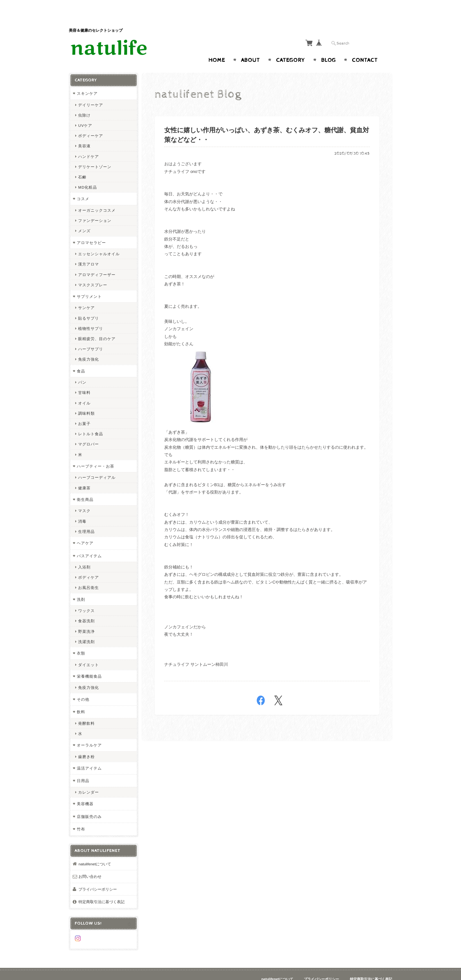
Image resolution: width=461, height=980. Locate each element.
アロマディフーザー (97, 262)
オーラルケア (89, 733)
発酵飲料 (86, 710)
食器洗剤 (86, 608)
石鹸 (82, 164)
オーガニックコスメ (97, 198)
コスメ (83, 186)
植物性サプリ (91, 316)
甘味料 (84, 380)
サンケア (86, 295)
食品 (81, 358)
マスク (84, 498)
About (251, 48)
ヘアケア (85, 531)
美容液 (84, 133)
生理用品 (86, 519)
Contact (365, 48)
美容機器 (85, 791)
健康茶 (84, 475)
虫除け (84, 102)
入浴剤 (84, 555)
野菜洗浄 (86, 619)
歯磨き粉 (86, 744)
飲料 (81, 699)
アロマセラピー (91, 230)
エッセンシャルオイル (99, 241)
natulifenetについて (95, 851)
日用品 (83, 768)
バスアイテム (89, 543)
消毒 (82, 508)
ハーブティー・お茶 (96, 453)
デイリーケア (91, 92)
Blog (328, 48)
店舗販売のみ (89, 804)
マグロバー (89, 432)
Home (217, 48)
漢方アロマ (89, 252)
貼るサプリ (89, 305)
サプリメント (89, 284)
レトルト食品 (91, 421)
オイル (84, 390)
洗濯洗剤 (86, 629)
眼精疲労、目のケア (97, 326)
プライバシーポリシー (98, 876)
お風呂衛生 (89, 575)
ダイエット (89, 652)
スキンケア (87, 81)
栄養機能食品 (89, 663)
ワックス (86, 598)
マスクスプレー (93, 272)
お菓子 (84, 411)
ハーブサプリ (91, 336)
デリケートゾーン (95, 154)
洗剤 (81, 587)
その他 (83, 686)
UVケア (85, 113)
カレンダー (89, 779)
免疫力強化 (89, 347)
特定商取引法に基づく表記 (101, 889)
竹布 (81, 817)
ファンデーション (95, 208)
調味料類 (86, 400)
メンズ (84, 218)
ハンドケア (89, 144)
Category (291, 48)
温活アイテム (89, 755)
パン (82, 370)
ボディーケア (91, 123)
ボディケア (89, 565)
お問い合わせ (90, 864)
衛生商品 (85, 487)
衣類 (81, 641)
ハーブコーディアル (97, 465)
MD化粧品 (88, 175)
